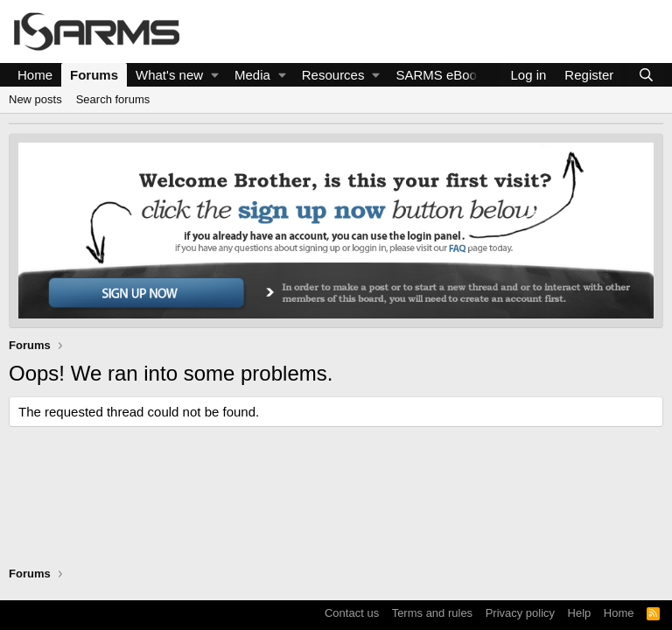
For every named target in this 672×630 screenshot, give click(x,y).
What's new (169, 75)
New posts (35, 99)
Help (580, 613)
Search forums (113, 99)
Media (252, 75)
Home (35, 75)
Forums (94, 75)
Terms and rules (432, 613)
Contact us (352, 613)
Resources (333, 75)
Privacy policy (520, 613)
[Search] (646, 75)
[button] (215, 75)
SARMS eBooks (443, 75)
